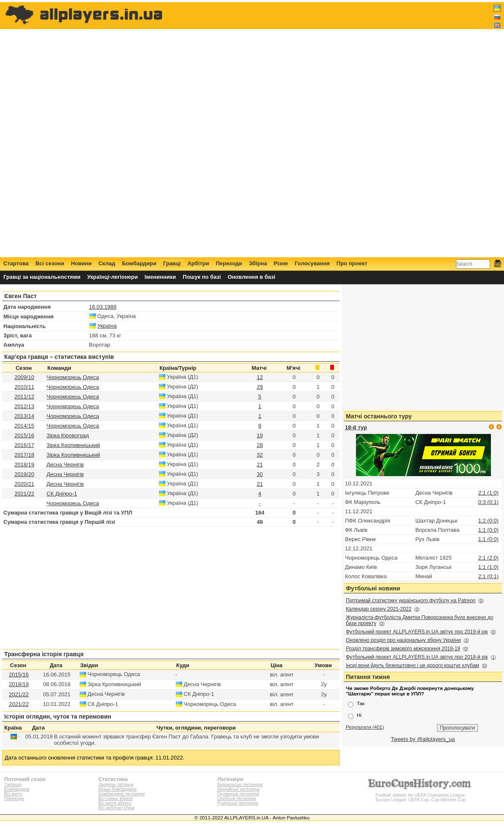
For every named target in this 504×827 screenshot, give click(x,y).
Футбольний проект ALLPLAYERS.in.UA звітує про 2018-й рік (417, 657)
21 (260, 465)
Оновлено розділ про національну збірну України (403, 640)
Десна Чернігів (65, 465)
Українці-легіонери (113, 277)
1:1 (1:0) (488, 567)
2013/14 (24, 416)
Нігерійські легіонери (238, 789)
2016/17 (24, 445)
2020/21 (24, 484)
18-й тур (356, 427)
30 (260, 474)
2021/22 (24, 494)
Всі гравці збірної (116, 799)
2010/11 (24, 387)
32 (260, 455)
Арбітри (198, 263)
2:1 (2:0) (488, 558)
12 (260, 377)
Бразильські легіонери (240, 785)
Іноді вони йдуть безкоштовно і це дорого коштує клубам (412, 665)
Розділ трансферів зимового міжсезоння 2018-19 (403, 649)
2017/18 (24, 455)
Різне (281, 263)
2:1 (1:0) (488, 493)
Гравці (172, 263)
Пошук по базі (202, 277)
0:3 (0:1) (488, 502)
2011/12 (24, 397)
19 (260, 435)
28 (260, 445)
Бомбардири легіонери (121, 794)
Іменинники (160, 277)
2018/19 (24, 465)
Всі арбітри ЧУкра (116, 808)
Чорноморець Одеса (73, 377)
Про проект (352, 263)
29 (260, 387)
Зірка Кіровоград (67, 435)
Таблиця (13, 785)
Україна (107, 326)
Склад (107, 263)
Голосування (312, 263)
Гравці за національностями (42, 277)
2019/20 (24, 474)
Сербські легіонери (237, 799)
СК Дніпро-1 (62, 494)
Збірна (258, 263)
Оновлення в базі (252, 277)
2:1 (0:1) (488, 576)
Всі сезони (50, 263)
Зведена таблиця (116, 785)
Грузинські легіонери (238, 794)
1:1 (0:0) (488, 530)
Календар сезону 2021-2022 (379, 609)
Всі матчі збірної (115, 803)
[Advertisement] (348, 129)
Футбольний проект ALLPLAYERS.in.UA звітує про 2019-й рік (417, 632)
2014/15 (24, 426)
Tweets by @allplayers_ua (423, 739)
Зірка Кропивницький (73, 445)
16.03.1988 (103, 307)
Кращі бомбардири (117, 789)
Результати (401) (365, 727)
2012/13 (24, 406)
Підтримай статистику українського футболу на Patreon (411, 601)
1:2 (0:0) (488, 521)
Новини (81, 263)
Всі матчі (13, 794)
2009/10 (24, 377)
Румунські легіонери (238, 803)
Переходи (229, 263)
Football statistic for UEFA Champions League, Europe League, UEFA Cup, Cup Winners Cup (421, 795)
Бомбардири (139, 263)
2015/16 (24, 435)
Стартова (16, 263)
